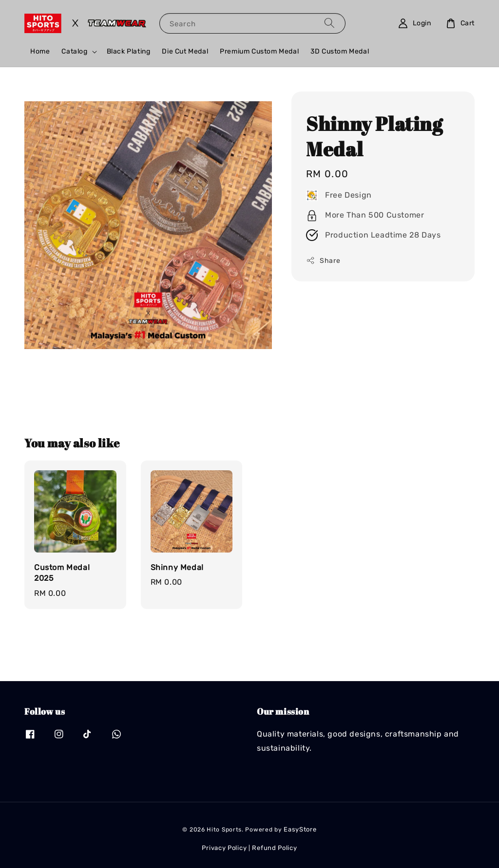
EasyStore (300, 829)
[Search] (329, 23)
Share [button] (323, 260)
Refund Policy (274, 848)
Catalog (74, 51)
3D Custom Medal (340, 51)
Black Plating (129, 51)
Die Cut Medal (185, 51)
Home (40, 51)
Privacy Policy (224, 848)
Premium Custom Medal (259, 51)
